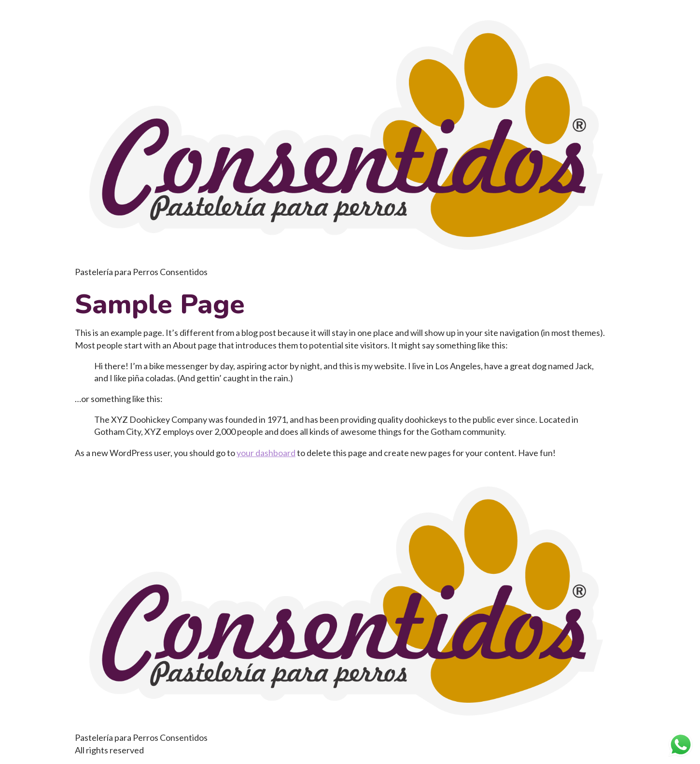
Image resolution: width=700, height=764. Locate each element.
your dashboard (266, 453)
